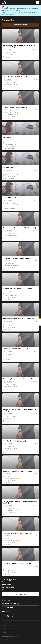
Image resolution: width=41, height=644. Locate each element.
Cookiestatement (7, 629)
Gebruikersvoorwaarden (9, 625)
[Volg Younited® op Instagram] (8, 616)
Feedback (40, 322)
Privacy (4, 633)
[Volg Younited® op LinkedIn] (12, 616)
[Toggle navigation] (37, 3)
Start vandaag (21, 594)
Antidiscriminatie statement (10, 636)
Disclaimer (5, 640)
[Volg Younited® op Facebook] (4, 616)
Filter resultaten (20, 25)
